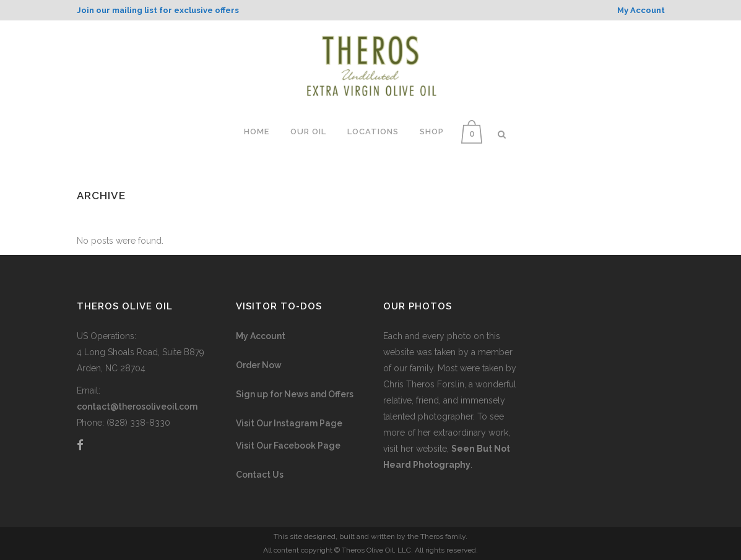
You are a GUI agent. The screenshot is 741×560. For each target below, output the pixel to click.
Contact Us (260, 475)
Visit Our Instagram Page (289, 423)
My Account (261, 336)
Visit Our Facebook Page (288, 446)
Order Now (259, 365)
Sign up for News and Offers (295, 394)
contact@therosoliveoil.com (137, 407)
